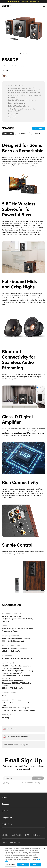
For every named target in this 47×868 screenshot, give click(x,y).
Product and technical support (16, 745)
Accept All (23, 865)
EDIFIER (6, 835)
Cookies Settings (10, 865)
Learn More (37, 1)
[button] (21, 53)
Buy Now (38, 128)
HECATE (36, 835)
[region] (23, 857)
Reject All (35, 865)
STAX (27, 835)
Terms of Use (22, 783)
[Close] (44, 849)
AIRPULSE (17, 835)
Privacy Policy (35, 783)
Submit (38, 778)
